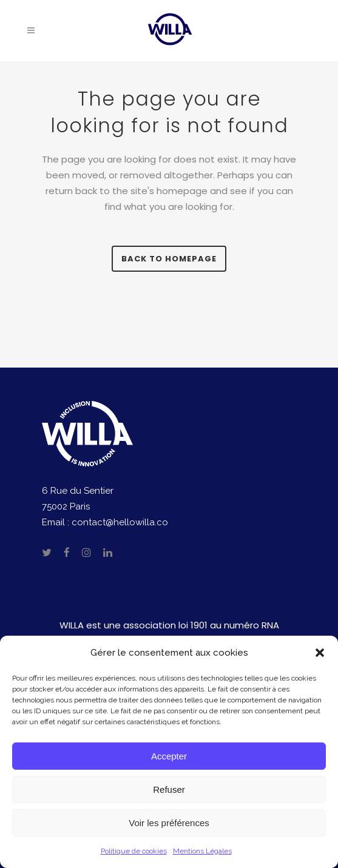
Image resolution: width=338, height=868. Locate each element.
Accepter (169, 756)
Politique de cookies (134, 851)
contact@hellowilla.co (120, 522)
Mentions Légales (202, 851)
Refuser (169, 789)
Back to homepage (169, 259)
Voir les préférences (169, 823)
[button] (320, 653)
